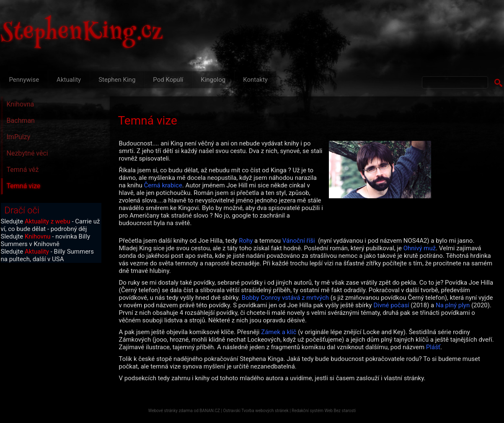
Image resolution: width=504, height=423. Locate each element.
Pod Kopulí (168, 80)
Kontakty (255, 80)
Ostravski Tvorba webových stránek (256, 411)
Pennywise (24, 80)
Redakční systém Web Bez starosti (324, 411)
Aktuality (69, 80)
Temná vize (24, 186)
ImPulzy (19, 137)
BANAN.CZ (210, 411)
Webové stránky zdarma (171, 411)
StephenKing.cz (82, 34)
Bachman (21, 121)
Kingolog (213, 80)
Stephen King (117, 80)
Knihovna (21, 104)
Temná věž (23, 170)
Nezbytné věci (27, 153)
